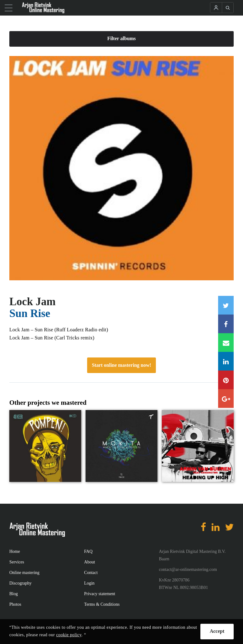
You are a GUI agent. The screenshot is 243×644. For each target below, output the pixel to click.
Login (89, 583)
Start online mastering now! (121, 365)
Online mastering (24, 573)
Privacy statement (100, 594)
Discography (21, 583)
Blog (14, 594)
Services (17, 562)
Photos (15, 604)
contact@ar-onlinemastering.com (188, 569)
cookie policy (69, 635)
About (89, 562)
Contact (91, 573)
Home (15, 551)
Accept (217, 631)
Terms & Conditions (102, 604)
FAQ (88, 551)
